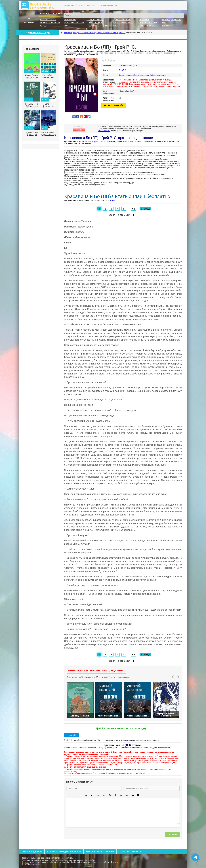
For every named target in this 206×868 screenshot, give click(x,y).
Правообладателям (32, 852)
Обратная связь (94, 852)
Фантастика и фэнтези (50, 23)
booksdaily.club (39, 5)
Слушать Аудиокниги (109, 5)
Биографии (91, 5)
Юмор (116, 26)
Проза (67, 26)
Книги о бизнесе (96, 20)
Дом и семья (143, 20)
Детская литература (122, 20)
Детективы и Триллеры (74, 23)
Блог (81, 5)
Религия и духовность (123, 23)
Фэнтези (43, 26)
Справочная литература (148, 26)
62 (134, 209)
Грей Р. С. (123, 70)
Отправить (172, 834)
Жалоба (79, 130)
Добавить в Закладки (38, 33)
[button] (69, 795)
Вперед (145, 209)
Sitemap (110, 852)
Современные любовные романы (133, 75)
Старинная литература (147, 23)
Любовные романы (48, 20)
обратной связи (111, 862)
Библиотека (69, 5)
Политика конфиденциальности (64, 852)
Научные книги (95, 23)
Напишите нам (104, 131)
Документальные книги (99, 26)
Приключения (70, 20)
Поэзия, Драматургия (172, 20)
